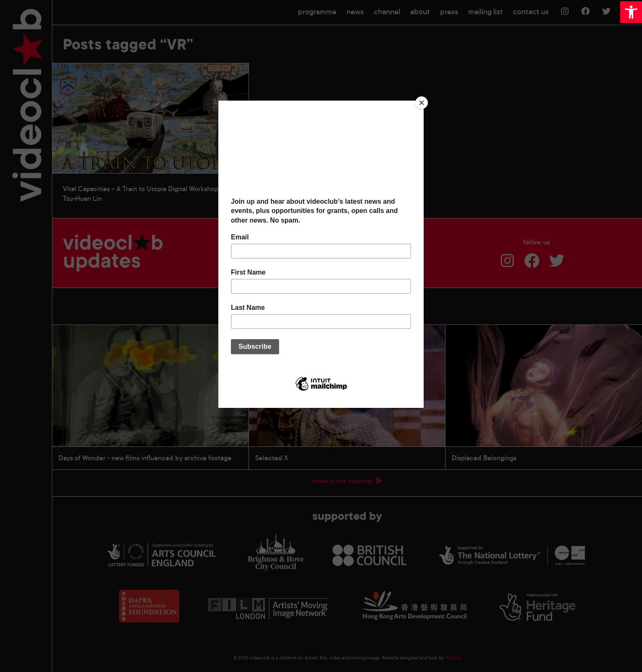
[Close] (422, 103)
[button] (631, 12)
